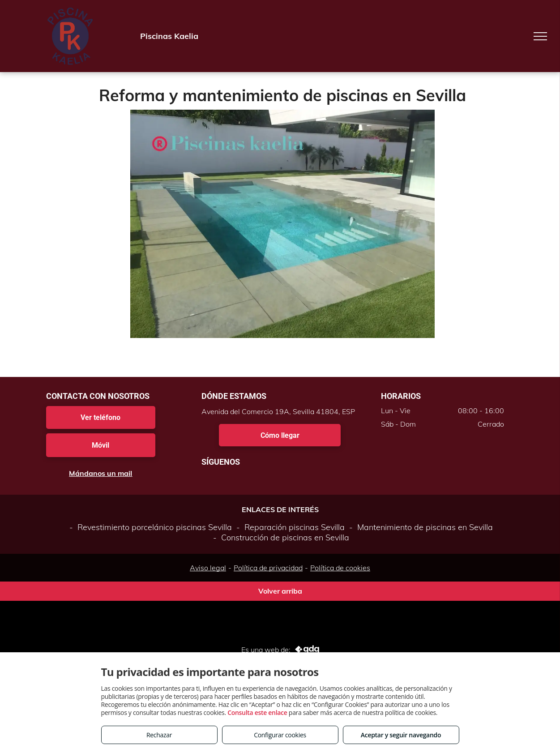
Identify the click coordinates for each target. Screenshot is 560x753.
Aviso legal (208, 568)
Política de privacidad (268, 568)
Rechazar (159, 735)
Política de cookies (340, 568)
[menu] (540, 36)
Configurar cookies (280, 735)
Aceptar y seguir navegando (401, 735)
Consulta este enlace (257, 712)
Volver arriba (280, 591)
